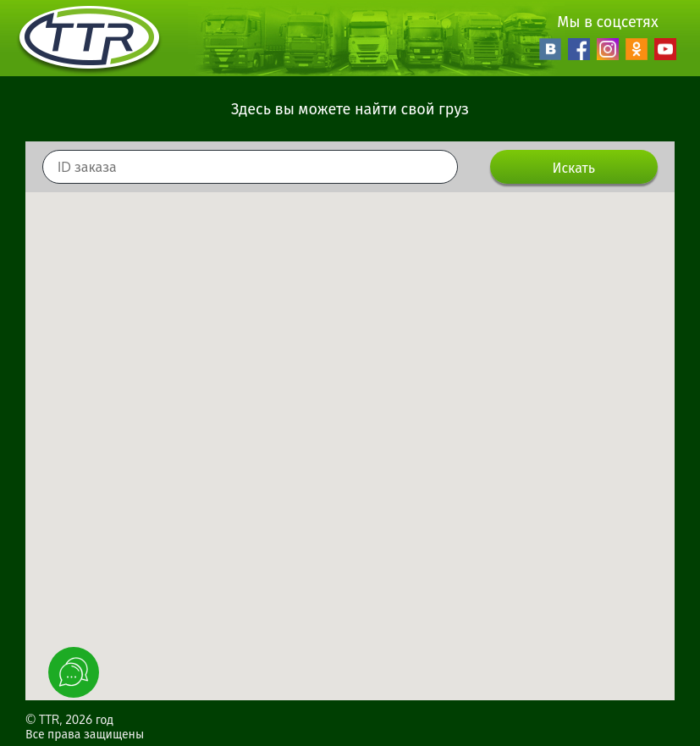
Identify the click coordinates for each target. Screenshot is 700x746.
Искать (574, 168)
